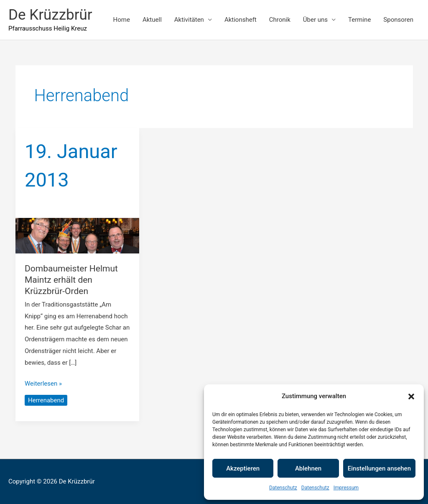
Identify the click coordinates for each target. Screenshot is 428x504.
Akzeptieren (243, 468)
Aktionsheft (241, 20)
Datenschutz (283, 488)
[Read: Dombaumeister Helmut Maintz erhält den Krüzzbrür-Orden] (78, 235)
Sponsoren (398, 20)
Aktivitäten (189, 20)
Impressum (346, 488)
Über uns (315, 20)
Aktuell (152, 20)
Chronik (280, 20)
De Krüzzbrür (50, 15)
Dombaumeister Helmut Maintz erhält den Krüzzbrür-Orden (71, 280)
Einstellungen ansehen (379, 468)
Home (122, 20)
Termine (359, 20)
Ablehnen (308, 468)
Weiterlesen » (43, 383)
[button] (411, 397)
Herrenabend (46, 400)
